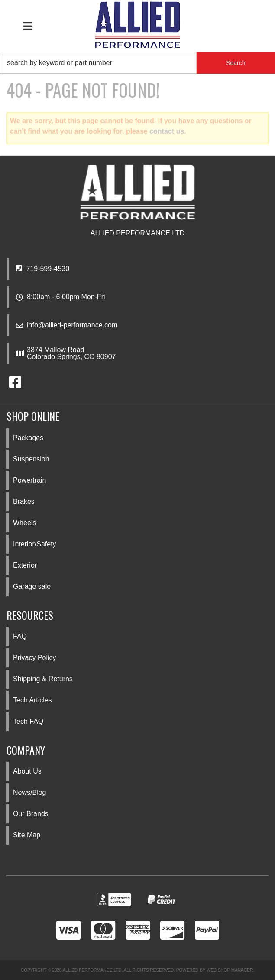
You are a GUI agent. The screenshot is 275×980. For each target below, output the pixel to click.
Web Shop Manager (230, 970)
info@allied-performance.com (72, 325)
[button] (137, 63)
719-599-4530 (43, 269)
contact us (167, 131)
